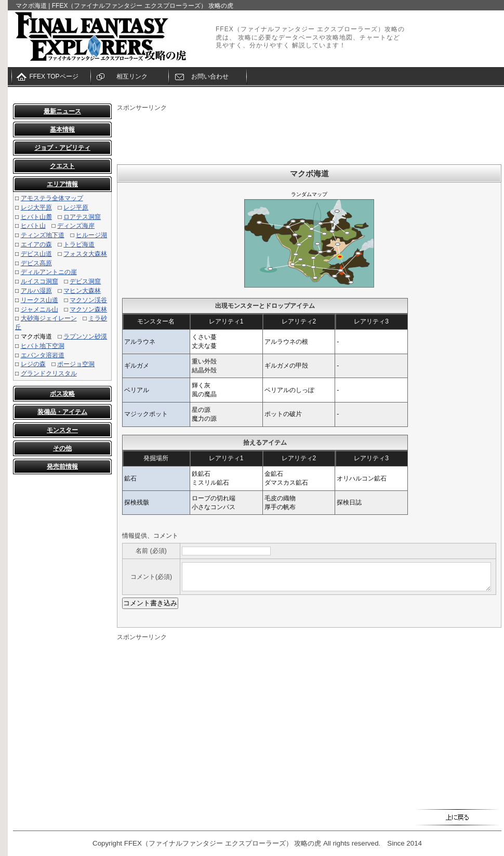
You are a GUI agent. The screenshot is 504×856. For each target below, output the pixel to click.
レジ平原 (76, 207)
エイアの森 (36, 244)
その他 (62, 448)
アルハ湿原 (36, 291)
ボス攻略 (62, 394)
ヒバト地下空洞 (43, 346)
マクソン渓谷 (88, 300)
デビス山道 (36, 254)
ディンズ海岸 (76, 226)
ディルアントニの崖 (49, 272)
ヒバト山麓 (36, 217)
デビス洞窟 (85, 281)
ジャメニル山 (39, 309)
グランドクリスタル (49, 373)
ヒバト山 (33, 226)
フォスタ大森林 (85, 254)
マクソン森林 (88, 309)
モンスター (62, 430)
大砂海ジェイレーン (49, 318)
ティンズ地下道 (43, 235)
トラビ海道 (79, 244)
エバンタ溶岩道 (43, 355)
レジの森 (33, 364)
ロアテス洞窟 (82, 217)
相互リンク (132, 76)
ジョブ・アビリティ (62, 148)
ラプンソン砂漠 (85, 336)
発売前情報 (62, 466)
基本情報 (62, 129)
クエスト (62, 166)
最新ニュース (62, 111)
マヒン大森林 (82, 291)
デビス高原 (36, 263)
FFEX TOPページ (54, 76)
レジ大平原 (36, 207)
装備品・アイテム (62, 412)
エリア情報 (62, 184)
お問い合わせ (210, 76)
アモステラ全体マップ (52, 198)
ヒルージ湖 (91, 235)
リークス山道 (39, 300)
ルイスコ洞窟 (39, 281)
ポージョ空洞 (76, 364)
